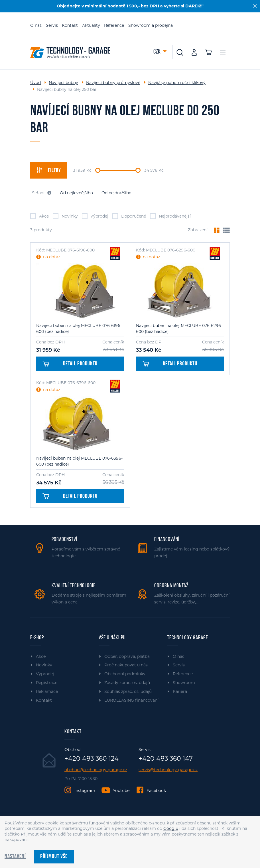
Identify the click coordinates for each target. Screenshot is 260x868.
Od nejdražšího (116, 193)
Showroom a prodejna (151, 25)
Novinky (65, 216)
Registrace (47, 683)
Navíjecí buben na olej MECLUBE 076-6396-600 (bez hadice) (79, 461)
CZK (157, 52)
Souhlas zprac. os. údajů (128, 691)
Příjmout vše (54, 857)
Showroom (184, 683)
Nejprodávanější (170, 216)
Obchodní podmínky (125, 674)
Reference (114, 25)
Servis (52, 25)
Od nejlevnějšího (76, 193)
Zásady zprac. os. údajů (127, 683)
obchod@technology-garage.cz (96, 770)
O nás (36, 25)
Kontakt (70, 25)
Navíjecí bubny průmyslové (113, 83)
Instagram (85, 791)
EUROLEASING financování (131, 700)
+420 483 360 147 (166, 759)
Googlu (171, 828)
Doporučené (129, 216)
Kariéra (180, 691)
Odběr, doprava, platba (127, 656)
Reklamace (47, 691)
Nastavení (15, 857)
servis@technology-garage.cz (168, 770)
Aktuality (91, 25)
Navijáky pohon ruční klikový (177, 83)
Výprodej (95, 216)
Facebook (156, 791)
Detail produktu (70, 364)
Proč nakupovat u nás (126, 665)
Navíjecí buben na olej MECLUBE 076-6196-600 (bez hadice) (79, 328)
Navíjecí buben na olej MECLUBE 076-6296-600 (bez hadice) (179, 328)
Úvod (35, 83)
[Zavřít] (255, 6)
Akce (39, 216)
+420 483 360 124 (92, 759)
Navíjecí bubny (63, 83)
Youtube (121, 791)
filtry (49, 170)
